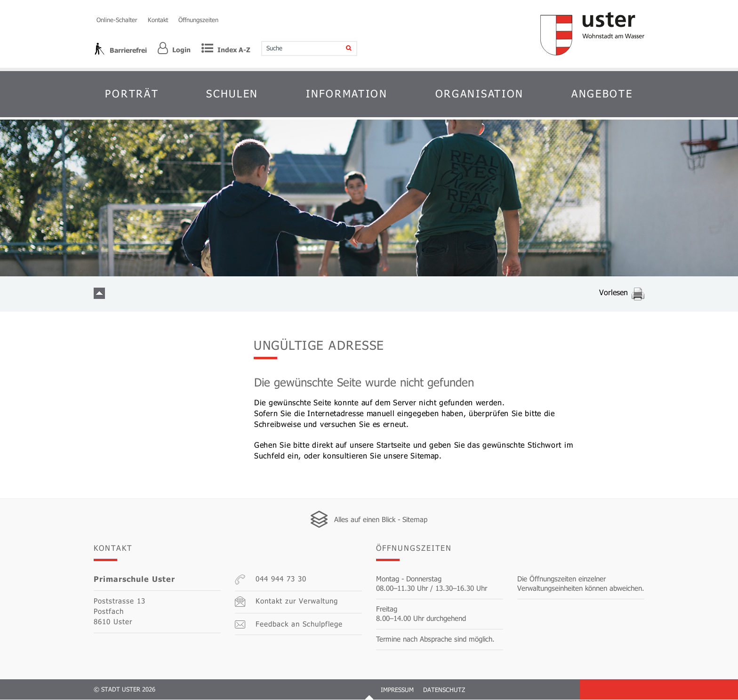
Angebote (602, 93)
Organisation (480, 93)
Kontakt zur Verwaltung (286, 602)
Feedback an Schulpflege (289, 624)
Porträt (132, 93)
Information (347, 93)
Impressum (397, 690)
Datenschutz (444, 690)
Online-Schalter (117, 20)
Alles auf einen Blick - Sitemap (381, 520)
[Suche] (342, 48)
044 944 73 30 (271, 580)
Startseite (393, 445)
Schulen (232, 93)
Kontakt (158, 20)
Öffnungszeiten (198, 20)
